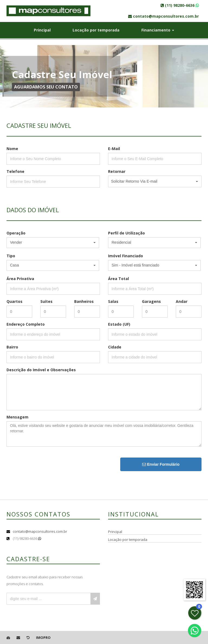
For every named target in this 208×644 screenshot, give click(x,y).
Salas (113, 301)
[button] (155, 181)
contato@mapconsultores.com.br (40, 531)
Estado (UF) (119, 324)
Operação (16, 233)
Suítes (46, 301)
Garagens (151, 301)
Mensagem (17, 417)
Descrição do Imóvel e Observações (41, 370)
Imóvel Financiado (126, 256)
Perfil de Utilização (126, 233)
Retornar (117, 171)
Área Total (118, 279)
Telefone (15, 171)
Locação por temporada (96, 30)
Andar (182, 301)
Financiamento (158, 30)
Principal (42, 30)
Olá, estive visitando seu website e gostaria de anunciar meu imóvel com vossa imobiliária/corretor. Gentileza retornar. (104, 434)
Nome (12, 149)
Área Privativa (20, 279)
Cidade (115, 347)
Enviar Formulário (161, 464)
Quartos (14, 301)
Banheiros (84, 301)
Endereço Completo (26, 324)
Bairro (12, 347)
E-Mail (114, 149)
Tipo (11, 256)
